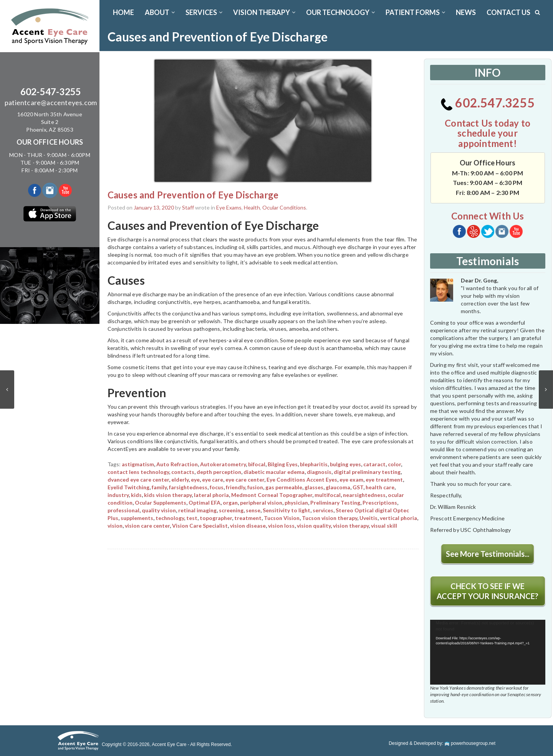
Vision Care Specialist (200, 526)
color (394, 464)
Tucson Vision (282, 518)
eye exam (351, 480)
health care (380, 487)
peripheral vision (261, 503)
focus (217, 487)
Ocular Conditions (284, 207)
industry (118, 495)
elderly (180, 480)
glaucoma (338, 487)
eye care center (245, 480)
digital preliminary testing (367, 472)
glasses (314, 487)
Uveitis (368, 518)
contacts (183, 472)
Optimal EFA (204, 503)
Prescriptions (380, 503)
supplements (137, 518)
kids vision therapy (168, 495)
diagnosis (319, 472)
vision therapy (351, 526)
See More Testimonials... (488, 554)
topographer (216, 518)
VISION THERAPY (264, 12)
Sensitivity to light (286, 510)
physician (296, 503)
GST (358, 487)
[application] (488, 652)
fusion (255, 487)
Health (252, 207)
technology (170, 518)
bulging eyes (345, 464)
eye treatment (384, 480)
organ (230, 503)
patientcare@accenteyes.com (51, 102)
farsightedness (188, 487)
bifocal (257, 464)
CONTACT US (508, 12)
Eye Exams (229, 207)
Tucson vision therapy (329, 518)
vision (115, 526)
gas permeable (284, 487)
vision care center (147, 526)
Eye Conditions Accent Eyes (302, 480)
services (323, 510)
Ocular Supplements (161, 503)
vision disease (248, 526)
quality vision (159, 510)
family (159, 487)
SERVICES (204, 12)
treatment (248, 518)
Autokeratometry (223, 464)
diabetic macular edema (274, 472)
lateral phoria (211, 495)
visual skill (384, 526)
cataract (374, 464)
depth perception (219, 472)
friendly (235, 487)
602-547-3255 (51, 92)
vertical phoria (398, 518)
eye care (213, 480)
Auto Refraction (177, 464)
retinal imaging (197, 510)
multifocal (328, 495)
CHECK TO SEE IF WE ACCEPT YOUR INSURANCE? (488, 591)
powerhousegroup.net (470, 743)
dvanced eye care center (138, 480)
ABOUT (160, 12)
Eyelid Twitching (128, 487)
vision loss (281, 526)
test (192, 518)
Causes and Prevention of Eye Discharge (193, 195)
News (466, 12)
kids (136, 495)
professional (123, 510)
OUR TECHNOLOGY (340, 12)
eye (195, 480)
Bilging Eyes (283, 464)
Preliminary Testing (335, 503)
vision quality (314, 526)
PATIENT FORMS (415, 12)
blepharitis (314, 464)
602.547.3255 (488, 103)
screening (231, 510)
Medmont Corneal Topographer (272, 495)
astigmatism (138, 464)
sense (253, 510)
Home (123, 12)
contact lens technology (138, 472)
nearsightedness (364, 495)
